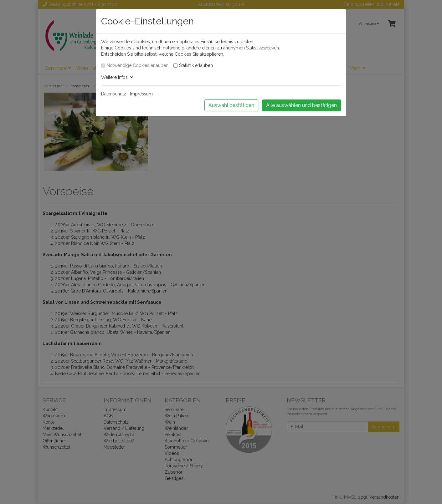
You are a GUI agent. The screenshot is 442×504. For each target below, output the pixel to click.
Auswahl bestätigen (231, 105)
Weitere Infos (117, 77)
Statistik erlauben (196, 65)
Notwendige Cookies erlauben (138, 65)
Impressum (141, 94)
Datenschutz (114, 94)
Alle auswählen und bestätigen (301, 105)
